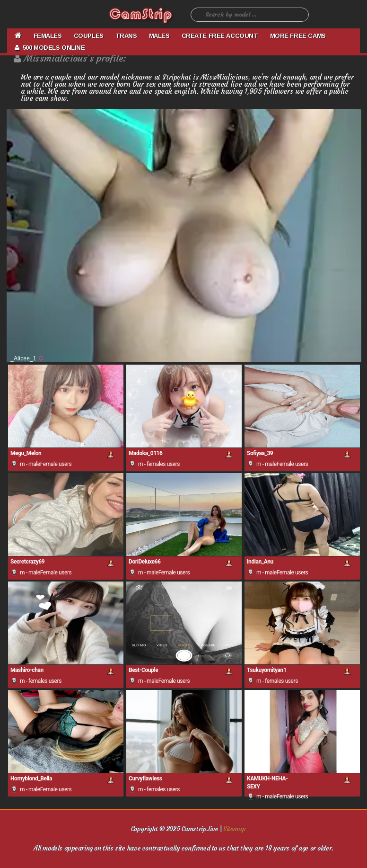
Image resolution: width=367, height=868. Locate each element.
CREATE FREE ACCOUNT (220, 36)
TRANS (126, 36)
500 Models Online (50, 48)
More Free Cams (298, 36)
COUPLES (89, 36)
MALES (159, 36)
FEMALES (48, 36)
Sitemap (234, 829)
